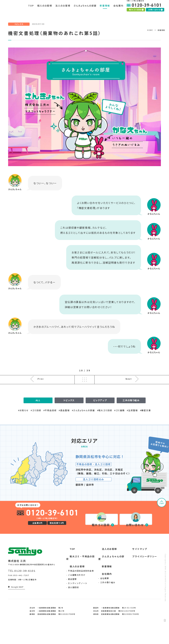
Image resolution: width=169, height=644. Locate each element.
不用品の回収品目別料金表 (81, 587)
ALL (38, 416)
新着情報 (103, 583)
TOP (162, 519)
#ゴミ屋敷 (119, 426)
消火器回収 (73, 604)
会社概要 (105, 595)
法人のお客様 (105, 568)
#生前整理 (132, 426)
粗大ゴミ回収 (136, 13)
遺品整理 (72, 595)
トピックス (69, 416)
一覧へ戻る (84, 392)
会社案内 (103, 590)
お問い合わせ (155, 13)
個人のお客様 (73, 583)
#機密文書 (145, 426)
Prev (41, 392)
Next (129, 392)
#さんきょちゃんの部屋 (83, 426)
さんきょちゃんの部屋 (110, 576)
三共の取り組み (131, 416)
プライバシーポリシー (140, 576)
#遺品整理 (64, 426)
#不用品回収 (50, 426)
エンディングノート (78, 600)
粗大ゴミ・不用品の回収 (79, 576)
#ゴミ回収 (36, 426)
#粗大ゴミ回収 (105, 426)
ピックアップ (100, 416)
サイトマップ (136, 568)
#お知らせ (23, 426)
